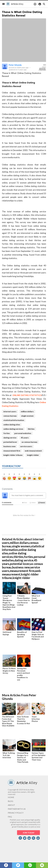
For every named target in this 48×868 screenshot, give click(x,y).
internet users (10, 411)
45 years (25, 438)
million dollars (27, 411)
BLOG (10, 801)
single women (27, 416)
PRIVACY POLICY (16, 813)
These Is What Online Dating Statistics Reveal (22, 14)
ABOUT (11, 805)
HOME (11, 797)
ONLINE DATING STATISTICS (27, 395)
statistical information (14, 420)
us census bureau (29, 442)
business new (10, 446)
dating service (10, 438)
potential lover (10, 442)
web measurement (33, 451)
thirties (31, 429)
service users (26, 446)
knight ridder (33, 455)
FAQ (10, 817)
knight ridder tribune (13, 455)
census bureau (10, 416)
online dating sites (12, 424)
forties (7, 433)
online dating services (13, 429)
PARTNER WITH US (17, 809)
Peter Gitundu (15, 65)
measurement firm (12, 451)
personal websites (23, 433)
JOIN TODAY (28, 833)
